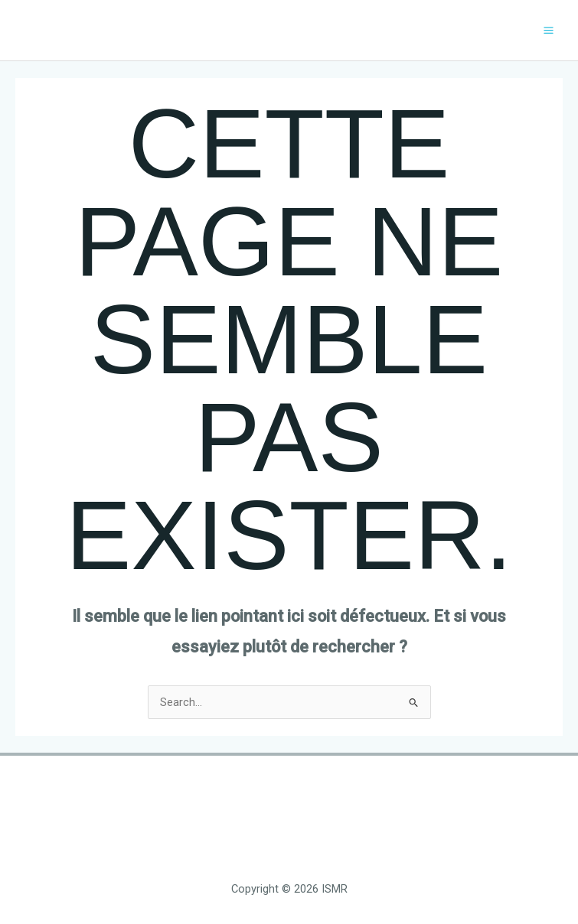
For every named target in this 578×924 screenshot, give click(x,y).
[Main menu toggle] (549, 30)
